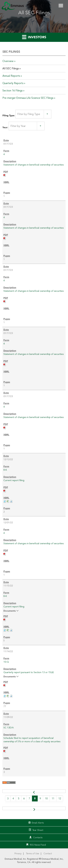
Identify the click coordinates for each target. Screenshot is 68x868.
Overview (8, 61)
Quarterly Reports (13, 83)
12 (60, 799)
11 (53, 799)
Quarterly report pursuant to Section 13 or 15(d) (29, 672)
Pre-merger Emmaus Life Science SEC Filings (28, 98)
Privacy (18, 854)
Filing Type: (9, 116)
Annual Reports (11, 76)
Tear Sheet (38, 830)
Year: (5, 127)
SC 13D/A (9, 728)
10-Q (6, 662)
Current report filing (14, 480)
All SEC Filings (11, 69)
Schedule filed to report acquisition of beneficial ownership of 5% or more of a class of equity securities (32, 740)
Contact (48, 854)
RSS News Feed (38, 845)
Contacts (38, 838)
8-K (5, 470)
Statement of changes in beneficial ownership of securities (34, 165)
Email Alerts (38, 823)
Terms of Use (33, 854)
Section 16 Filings (12, 91)
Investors (34, 37)
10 (46, 799)
